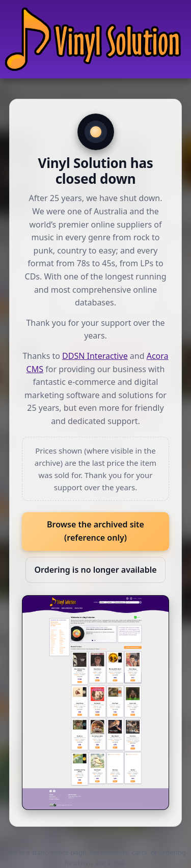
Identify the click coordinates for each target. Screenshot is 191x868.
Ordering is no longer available (95, 570)
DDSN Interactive (95, 356)
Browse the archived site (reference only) (95, 531)
